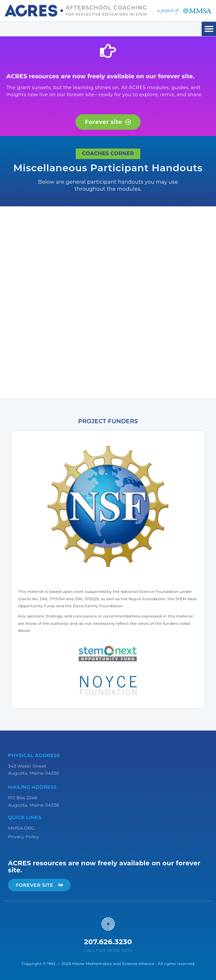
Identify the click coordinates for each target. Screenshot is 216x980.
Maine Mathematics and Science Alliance (113, 964)
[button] (209, 29)
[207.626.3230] (108, 924)
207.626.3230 (108, 942)
